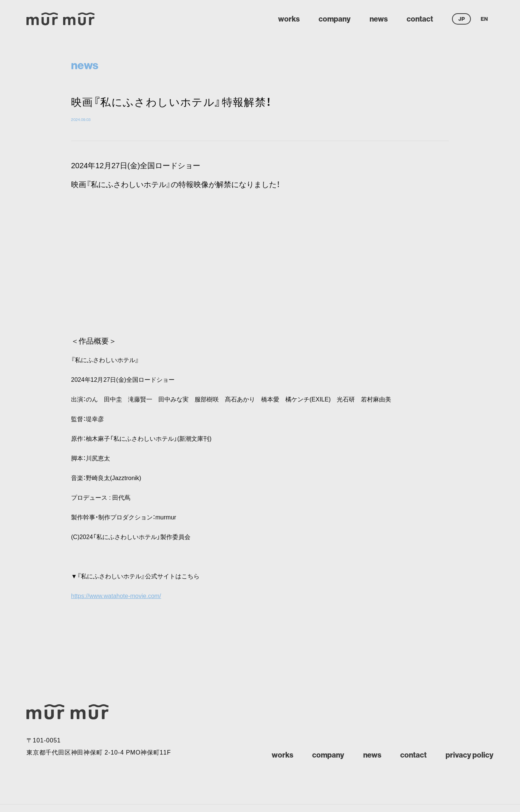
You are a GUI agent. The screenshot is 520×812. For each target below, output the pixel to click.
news (379, 19)
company (335, 19)
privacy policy (470, 755)
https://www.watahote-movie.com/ (116, 596)
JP (462, 19)
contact (420, 19)
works (289, 19)
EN (484, 19)
